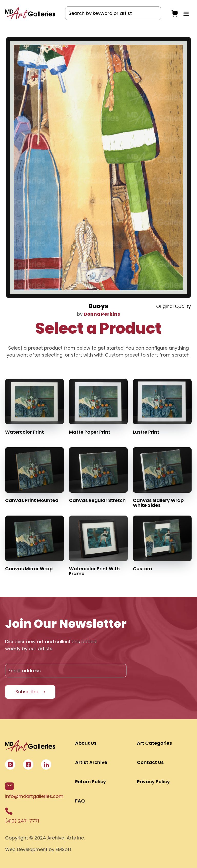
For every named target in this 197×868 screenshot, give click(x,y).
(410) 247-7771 (22, 816)
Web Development (26, 849)
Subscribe (27, 692)
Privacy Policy (153, 782)
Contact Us (150, 762)
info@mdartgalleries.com (34, 791)
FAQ (80, 801)
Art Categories (154, 743)
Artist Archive (91, 762)
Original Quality (174, 306)
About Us (86, 743)
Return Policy (91, 782)
